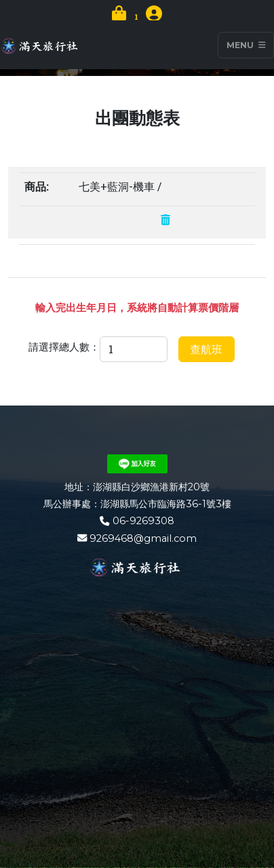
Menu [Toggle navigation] (246, 45)
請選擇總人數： (64, 347)
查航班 (206, 349)
